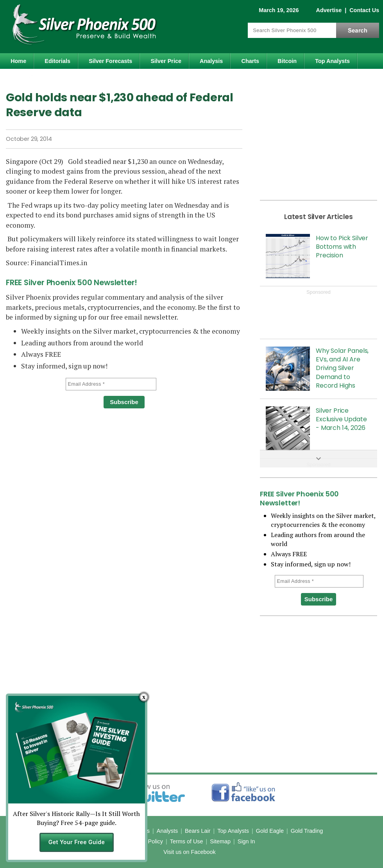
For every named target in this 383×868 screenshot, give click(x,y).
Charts (251, 61)
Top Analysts (332, 61)
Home (18, 61)
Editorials (57, 61)
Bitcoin (287, 61)
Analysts (167, 831)
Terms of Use (187, 841)
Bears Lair (198, 831)
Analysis (211, 61)
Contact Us (364, 10)
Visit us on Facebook (189, 852)
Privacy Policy (145, 841)
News (119, 831)
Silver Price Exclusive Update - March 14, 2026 (341, 419)
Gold (23, 78)
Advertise (329, 10)
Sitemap (220, 841)
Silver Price (166, 61)
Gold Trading (307, 831)
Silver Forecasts (110, 61)
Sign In (246, 841)
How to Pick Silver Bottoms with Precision (342, 247)
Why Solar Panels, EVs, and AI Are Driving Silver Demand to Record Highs (342, 368)
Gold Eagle (270, 831)
